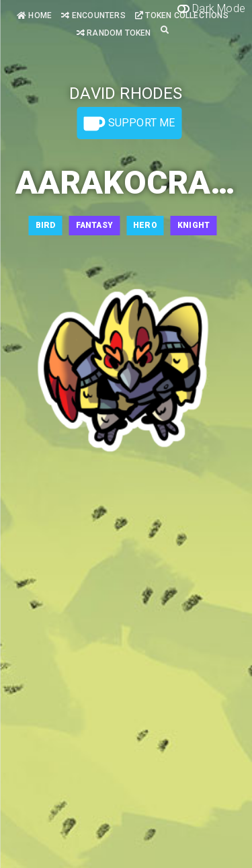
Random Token (114, 33)
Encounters (93, 15)
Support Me (129, 124)
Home (34, 15)
